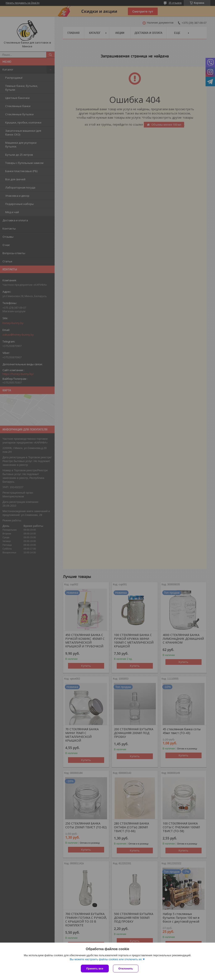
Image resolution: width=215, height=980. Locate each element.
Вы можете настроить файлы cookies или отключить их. (106, 959)
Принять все (95, 969)
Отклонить (126, 969)
